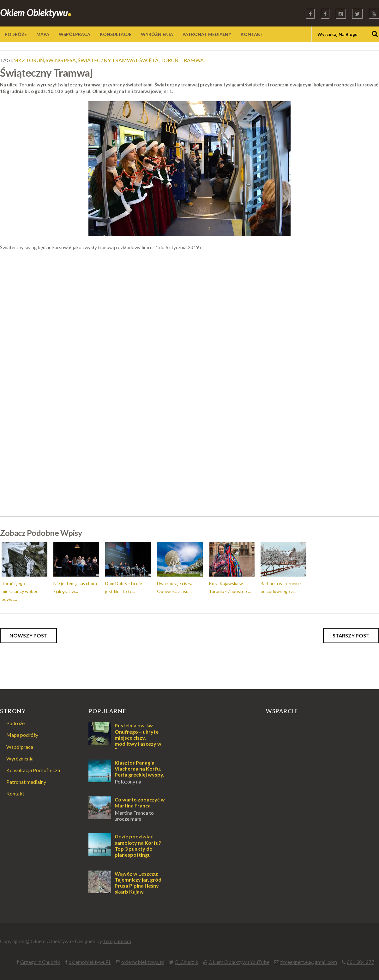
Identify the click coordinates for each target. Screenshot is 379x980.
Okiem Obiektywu (36, 12)
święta (149, 60)
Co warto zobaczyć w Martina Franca (140, 802)
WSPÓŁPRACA (75, 34)
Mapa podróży (22, 735)
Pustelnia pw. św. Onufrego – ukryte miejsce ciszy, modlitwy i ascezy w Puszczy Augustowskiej (125, 740)
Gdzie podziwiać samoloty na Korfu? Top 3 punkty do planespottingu (138, 845)
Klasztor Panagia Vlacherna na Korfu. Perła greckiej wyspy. (139, 769)
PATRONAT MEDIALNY (207, 34)
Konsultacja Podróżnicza (33, 770)
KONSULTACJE (116, 34)
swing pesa (61, 60)
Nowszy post (28, 635)
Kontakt (15, 793)
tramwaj (193, 60)
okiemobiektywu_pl (143, 962)
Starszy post (351, 635)
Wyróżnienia (20, 758)
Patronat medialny (26, 782)
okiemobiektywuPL (90, 962)
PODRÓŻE (16, 34)
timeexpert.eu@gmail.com (309, 962)
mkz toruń (29, 60)
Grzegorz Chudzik (40, 962)
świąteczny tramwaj (108, 60)
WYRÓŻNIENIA (157, 34)
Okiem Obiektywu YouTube (239, 962)
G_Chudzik (186, 962)
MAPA (43, 34)
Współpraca (20, 747)
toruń (169, 60)
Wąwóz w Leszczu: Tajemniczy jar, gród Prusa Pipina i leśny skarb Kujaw (138, 883)
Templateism (117, 941)
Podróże (15, 723)
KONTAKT (252, 34)
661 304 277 (361, 962)
